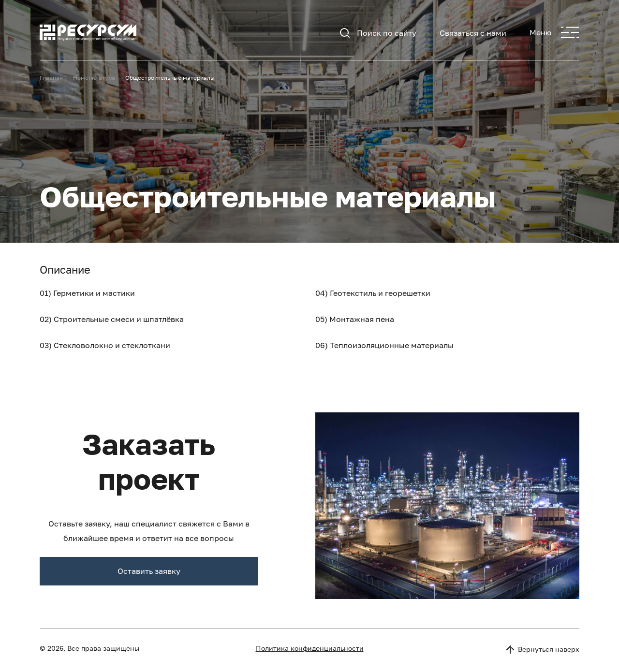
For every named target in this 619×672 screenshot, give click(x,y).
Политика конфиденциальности (310, 648)
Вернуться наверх (542, 649)
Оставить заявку (149, 571)
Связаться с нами (473, 33)
